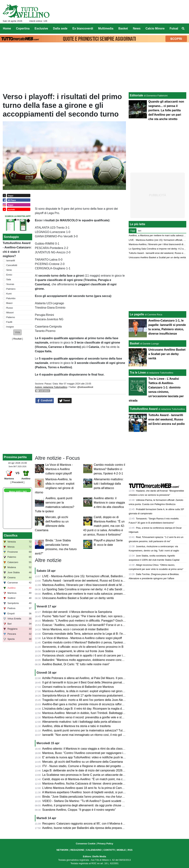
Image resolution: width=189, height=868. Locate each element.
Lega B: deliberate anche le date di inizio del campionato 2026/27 (84, 770)
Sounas (10, 284)
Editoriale (136, 95)
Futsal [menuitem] (174, 28)
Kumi (9, 294)
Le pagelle (137, 314)
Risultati (17, 339)
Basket (134, 343)
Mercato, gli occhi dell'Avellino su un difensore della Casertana (83, 762)
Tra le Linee (138, 373)
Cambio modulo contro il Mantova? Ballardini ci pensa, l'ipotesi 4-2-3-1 (109, 469)
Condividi (45, 401)
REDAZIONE (77, 850)
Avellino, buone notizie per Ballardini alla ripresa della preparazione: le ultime (92, 828)
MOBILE (121, 850)
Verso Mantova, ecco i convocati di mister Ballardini (76, 629)
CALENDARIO (94, 850)
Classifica (11, 535)
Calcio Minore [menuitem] (155, 28)
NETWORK (63, 850)
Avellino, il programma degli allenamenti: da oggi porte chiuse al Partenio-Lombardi (96, 805)
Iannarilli (11, 261)
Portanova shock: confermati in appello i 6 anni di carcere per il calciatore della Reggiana (100, 656)
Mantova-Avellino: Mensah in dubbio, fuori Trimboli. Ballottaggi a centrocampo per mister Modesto (105, 713)
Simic (9, 270)
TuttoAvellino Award (144, 409)
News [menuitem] (137, 28)
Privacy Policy (105, 844)
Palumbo (11, 298)
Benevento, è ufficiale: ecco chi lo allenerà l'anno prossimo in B (83, 647)
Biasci (9, 303)
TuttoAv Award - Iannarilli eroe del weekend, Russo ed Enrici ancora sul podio (92, 581)
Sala (9, 279)
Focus (48, 384)
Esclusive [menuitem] (41, 28)
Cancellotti (12, 265)
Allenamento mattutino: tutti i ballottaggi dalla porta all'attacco (109, 484)
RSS (130, 850)
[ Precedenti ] (17, 482)
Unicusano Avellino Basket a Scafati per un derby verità (78, 598)
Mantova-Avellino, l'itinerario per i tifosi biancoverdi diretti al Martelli (86, 585)
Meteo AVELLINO (18, 492)
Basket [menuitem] (123, 28)
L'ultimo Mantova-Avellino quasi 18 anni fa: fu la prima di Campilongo (87, 788)
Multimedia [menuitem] (106, 28)
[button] (17, 332)
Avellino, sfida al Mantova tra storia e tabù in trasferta (76, 726)
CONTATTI (109, 850)
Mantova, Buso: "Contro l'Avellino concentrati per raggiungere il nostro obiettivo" (94, 753)
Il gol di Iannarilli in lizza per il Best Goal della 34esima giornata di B (86, 682)
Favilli (9, 322)
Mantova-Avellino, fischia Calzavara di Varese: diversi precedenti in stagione (91, 784)
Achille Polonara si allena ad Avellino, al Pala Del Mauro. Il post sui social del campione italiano (103, 678)
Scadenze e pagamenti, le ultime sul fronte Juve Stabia (78, 651)
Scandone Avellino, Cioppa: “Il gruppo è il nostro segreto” (79, 810)
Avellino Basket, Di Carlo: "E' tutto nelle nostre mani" (76, 664)
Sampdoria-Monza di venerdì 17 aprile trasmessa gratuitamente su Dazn (89, 696)
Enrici (9, 275)
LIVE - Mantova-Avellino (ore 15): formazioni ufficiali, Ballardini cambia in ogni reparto (97, 576)
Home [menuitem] (7, 28)
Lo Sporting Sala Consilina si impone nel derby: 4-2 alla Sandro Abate (87, 589)
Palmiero (11, 289)
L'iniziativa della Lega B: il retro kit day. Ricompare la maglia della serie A (89, 709)
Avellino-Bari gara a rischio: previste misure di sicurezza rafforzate (85, 704)
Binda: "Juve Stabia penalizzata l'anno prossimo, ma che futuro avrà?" (88, 797)
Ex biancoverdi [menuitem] (83, 28)
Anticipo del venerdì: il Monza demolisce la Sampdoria (77, 612)
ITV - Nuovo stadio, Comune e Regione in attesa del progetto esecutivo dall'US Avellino (99, 766)
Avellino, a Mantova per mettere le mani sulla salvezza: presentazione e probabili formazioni (101, 594)
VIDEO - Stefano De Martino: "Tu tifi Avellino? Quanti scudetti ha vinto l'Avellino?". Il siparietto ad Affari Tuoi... (113, 801)
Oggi (133, 231)
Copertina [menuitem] (23, 28)
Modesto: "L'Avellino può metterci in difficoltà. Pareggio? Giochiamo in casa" (91, 621)
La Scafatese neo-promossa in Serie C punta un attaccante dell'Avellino (89, 775)
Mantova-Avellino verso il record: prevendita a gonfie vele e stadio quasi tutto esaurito (97, 717)
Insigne (10, 327)
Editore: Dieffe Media (94, 856)
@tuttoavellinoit (85, 387)
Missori (10, 313)
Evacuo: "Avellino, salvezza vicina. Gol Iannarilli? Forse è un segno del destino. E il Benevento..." (105, 625)
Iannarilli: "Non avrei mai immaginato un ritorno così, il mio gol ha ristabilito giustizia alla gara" (102, 735)
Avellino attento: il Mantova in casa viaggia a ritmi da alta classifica (109, 503)
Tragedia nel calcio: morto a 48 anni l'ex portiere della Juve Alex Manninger (91, 700)
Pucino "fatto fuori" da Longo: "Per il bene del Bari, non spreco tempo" (87, 616)
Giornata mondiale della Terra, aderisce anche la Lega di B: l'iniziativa (87, 634)
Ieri (140, 231)
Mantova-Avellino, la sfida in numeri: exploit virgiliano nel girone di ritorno (89, 691)
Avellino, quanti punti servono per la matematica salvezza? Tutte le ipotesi (90, 730)
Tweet (65, 401)
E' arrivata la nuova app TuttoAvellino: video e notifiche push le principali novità (93, 757)
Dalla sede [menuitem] (60, 28)
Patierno (11, 317)
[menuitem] (183, 29)
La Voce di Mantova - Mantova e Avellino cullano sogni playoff (59, 469)
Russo (10, 308)
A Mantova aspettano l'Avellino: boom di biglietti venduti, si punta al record (90, 792)
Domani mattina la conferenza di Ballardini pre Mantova (78, 687)
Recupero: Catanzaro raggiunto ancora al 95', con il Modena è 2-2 (85, 824)
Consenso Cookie (86, 844)
